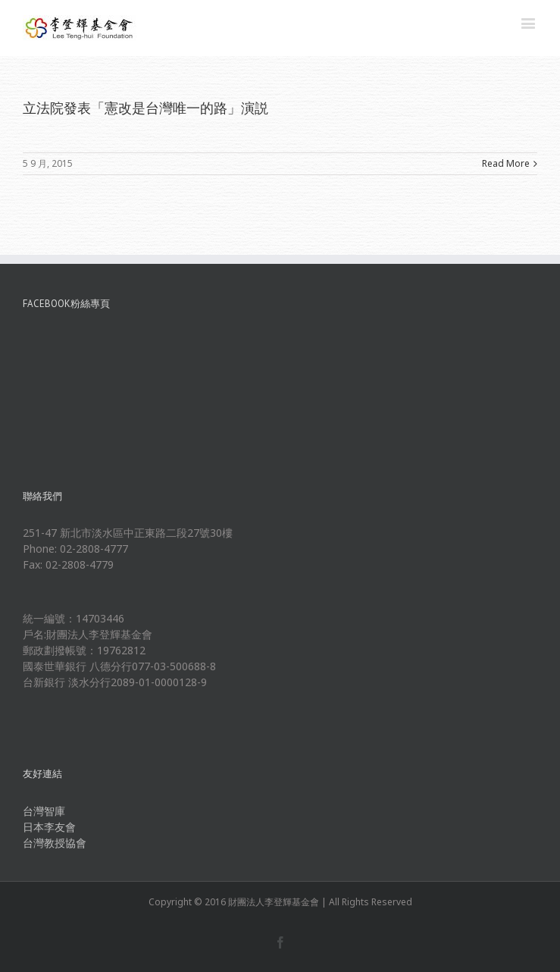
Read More (506, 163)
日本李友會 (49, 827)
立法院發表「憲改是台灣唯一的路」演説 (145, 108)
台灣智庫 (44, 811)
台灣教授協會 (55, 843)
